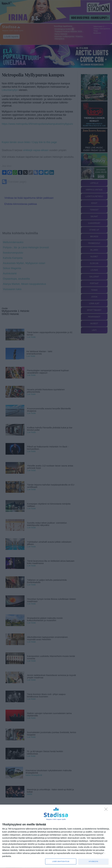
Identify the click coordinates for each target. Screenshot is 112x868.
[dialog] (56, 836)
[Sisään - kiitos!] (107, 810)
